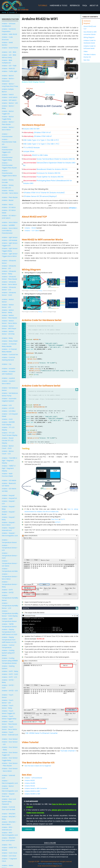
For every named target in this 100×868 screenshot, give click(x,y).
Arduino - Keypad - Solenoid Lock (9, 529)
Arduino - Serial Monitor (7, 44)
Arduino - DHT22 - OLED (8, 686)
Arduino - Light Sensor (10, 237)
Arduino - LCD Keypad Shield (10, 415)
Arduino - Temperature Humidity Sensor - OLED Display (10, 614)
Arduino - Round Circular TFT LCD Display (8, 441)
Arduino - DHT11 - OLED (10, 674)
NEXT (72, 829)
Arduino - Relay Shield (10, 341)
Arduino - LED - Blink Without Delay (9, 56)
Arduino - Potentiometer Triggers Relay (7, 157)
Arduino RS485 (30, 783)
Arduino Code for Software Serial (90, 47)
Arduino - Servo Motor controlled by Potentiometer (10, 231)
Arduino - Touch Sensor (8, 696)
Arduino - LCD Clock (9, 856)
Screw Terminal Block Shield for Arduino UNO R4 (49, 159)
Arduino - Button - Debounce (8, 80)
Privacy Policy (58, 864)
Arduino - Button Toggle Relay (8, 118)
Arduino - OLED (7, 419)
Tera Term (55, 519)
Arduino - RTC (7, 845)
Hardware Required (87, 22)
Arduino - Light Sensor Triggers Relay (10, 250)
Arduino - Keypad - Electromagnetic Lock (10, 534)
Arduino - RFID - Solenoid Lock (7, 829)
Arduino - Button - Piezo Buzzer (8, 123)
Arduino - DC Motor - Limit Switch (9, 217)
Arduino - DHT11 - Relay (10, 671)
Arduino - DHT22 (8, 592)
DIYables (73, 208)
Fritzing (40, 291)
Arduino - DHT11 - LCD (9, 677)
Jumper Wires (29, 151)
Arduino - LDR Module (9, 240)
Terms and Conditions (45, 864)
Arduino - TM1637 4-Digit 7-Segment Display (9, 468)
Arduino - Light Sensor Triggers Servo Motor (10, 255)
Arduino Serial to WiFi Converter (36, 788)
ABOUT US (94, 6)
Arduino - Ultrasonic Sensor (9, 262)
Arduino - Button (8, 76)
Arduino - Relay (7, 338)
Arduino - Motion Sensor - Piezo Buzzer (9, 317)
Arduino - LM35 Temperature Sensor (9, 620)
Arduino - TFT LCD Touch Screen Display (10, 434)
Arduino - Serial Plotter (10, 48)
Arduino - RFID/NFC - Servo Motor (9, 823)
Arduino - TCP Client (32, 231)
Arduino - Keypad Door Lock (8, 795)
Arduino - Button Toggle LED (8, 112)
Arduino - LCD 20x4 (9, 411)
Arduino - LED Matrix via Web (9, 490)
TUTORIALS (43, 6)
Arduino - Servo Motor (10, 222)
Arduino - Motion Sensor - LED (8, 306)
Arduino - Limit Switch (10, 97)
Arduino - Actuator (9, 369)
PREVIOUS (28, 829)
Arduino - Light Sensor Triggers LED (10, 244)
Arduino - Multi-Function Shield (7, 475)
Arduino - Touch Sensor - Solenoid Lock (10, 733)
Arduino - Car (7, 364)
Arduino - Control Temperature (8, 646)
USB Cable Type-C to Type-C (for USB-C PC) (41, 144)
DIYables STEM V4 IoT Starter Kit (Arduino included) (44, 193)
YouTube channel (68, 751)
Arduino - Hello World (9, 34)
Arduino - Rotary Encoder (8, 181)
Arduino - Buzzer (8, 200)
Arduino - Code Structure (7, 38)
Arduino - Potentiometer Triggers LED (7, 150)
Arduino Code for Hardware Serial (90, 42)
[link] (25, 60)
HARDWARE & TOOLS (59, 6)
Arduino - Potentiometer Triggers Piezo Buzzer (9, 165)
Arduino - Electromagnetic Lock (10, 782)
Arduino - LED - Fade (9, 66)
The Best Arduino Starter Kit (90, 56)
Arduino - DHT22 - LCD (10, 691)
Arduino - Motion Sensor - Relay (8, 311)
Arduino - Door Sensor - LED (10, 743)
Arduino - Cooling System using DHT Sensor (8, 653)
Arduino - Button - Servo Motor (8, 129)
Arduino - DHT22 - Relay (8, 681)
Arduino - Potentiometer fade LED (9, 142)
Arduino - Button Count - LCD (8, 452)
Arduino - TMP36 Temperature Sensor (9, 625)
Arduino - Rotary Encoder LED (8, 187)
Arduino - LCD (7, 405)
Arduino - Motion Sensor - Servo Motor (9, 322)
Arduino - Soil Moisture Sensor (10, 389)
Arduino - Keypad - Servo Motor (9, 524)
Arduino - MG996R (8, 225)
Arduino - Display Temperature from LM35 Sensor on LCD (9, 640)
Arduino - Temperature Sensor (9, 541)
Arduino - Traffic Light (10, 71)
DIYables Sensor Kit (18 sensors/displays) (40, 196)
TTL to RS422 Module (31, 148)
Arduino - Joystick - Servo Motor (9, 382)
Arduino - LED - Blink (9, 52)
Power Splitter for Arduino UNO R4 (43, 177)
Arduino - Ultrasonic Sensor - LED (9, 267)
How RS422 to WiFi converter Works (90, 33)
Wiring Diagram (89, 37)
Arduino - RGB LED (8, 69)
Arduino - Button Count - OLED (8, 447)
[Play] (71, 75)
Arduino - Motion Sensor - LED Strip (8, 333)
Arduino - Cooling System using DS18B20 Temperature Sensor (10, 661)
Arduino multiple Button (8, 90)
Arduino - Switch (8, 95)
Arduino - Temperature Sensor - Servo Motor (10, 577)
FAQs (85, 6)
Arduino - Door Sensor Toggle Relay (10, 759)
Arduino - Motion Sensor (8, 301)
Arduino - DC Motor (9, 207)
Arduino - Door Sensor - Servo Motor (10, 770)
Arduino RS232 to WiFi (32, 791)
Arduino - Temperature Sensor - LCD (10, 548)
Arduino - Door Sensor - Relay (10, 748)
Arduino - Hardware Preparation (9, 30)
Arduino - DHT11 (7, 590)
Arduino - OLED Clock (9, 853)
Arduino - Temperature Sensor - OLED (10, 556)
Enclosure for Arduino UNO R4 (42, 173)
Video (86, 51)
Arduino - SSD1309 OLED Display (8, 423)
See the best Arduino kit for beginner (38, 766)
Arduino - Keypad (8, 495)
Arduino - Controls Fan (10, 355)
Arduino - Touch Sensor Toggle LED (8, 712)
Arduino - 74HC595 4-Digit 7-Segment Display (10, 461)
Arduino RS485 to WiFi (32, 794)
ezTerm (58, 522)
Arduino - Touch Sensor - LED (8, 701)
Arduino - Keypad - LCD (9, 502)
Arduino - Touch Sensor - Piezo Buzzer (9, 723)
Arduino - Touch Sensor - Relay (8, 707)
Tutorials (12, 12)
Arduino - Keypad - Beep (9, 508)
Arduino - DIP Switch (9, 100)
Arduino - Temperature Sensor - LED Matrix (10, 563)
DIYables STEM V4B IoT (38, 136)
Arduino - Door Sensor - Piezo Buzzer (10, 765)
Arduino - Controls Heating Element (8, 359)
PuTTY (63, 519)
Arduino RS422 (30, 786)
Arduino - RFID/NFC (9, 814)
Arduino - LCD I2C (8, 408)
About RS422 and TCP (90, 28)
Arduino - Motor (7, 205)
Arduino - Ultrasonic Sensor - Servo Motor (9, 283)
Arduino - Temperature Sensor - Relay (10, 584)
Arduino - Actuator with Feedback (9, 373)
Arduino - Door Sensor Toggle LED (10, 754)
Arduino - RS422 (30, 228)
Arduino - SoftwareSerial (33, 778)
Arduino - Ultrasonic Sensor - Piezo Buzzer (9, 278)
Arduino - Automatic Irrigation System (9, 400)
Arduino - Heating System (8, 667)
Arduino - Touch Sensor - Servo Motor (9, 728)
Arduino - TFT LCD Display (8, 429)
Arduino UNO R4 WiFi (31, 129)
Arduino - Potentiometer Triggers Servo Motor (9, 173)
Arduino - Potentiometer (7, 135)
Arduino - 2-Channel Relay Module (9, 345)
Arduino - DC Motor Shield (9, 212)
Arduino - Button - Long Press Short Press (10, 85)
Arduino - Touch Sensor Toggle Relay (9, 718)
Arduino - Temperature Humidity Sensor (10, 598)
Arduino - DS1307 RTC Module (9, 849)
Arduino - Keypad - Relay (9, 518)
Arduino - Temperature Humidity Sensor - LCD (10, 606)
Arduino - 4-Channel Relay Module (9, 350)
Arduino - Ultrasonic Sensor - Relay (9, 273)
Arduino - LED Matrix (9, 480)
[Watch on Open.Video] (31, 78)
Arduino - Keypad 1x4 (9, 498)
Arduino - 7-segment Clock (9, 860)
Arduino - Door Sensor (10, 739)
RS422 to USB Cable (36, 155)
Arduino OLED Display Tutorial (39, 60)
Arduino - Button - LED (10, 103)
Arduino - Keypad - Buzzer (9, 513)
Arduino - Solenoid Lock (8, 777)
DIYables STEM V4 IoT (37, 132)
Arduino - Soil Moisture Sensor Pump (10, 394)
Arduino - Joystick (8, 378)
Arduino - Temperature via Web (10, 570)
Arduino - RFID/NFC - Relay (9, 818)
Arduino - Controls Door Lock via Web (9, 808)
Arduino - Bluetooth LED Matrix (9, 485)
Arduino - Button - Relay (8, 107)
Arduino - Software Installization (9, 25)
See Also (87, 60)
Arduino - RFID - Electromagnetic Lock (10, 834)
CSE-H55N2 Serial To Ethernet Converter (41, 733)
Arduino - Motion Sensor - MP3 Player (9, 327)
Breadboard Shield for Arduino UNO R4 (45, 169)
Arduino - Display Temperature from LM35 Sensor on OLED (10, 632)
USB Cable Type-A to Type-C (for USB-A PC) (41, 140)
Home (4, 12)
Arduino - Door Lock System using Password (9, 802)
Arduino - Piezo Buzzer (10, 197)
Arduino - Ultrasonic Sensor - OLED (9, 294)
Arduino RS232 (30, 780)
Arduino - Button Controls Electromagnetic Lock (10, 789)
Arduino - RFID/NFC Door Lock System (9, 839)
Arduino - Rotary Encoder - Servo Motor (10, 192)
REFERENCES (75, 6)
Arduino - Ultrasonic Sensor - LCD (9, 289)
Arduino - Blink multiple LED (7, 62)
